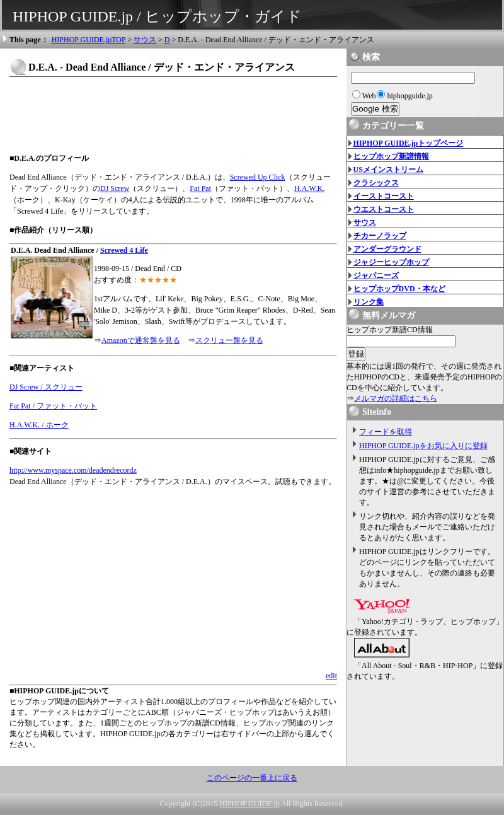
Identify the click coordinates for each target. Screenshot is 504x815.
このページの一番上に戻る (252, 778)
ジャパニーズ (376, 275)
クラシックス (376, 183)
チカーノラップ (380, 236)
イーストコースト (384, 196)
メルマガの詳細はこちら (396, 398)
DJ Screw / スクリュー (46, 387)
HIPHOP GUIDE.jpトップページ (409, 143)
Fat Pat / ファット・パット (53, 406)
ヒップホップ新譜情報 (391, 156)
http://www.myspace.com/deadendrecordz (73, 470)
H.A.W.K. (309, 188)
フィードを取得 (386, 432)
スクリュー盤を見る (229, 340)
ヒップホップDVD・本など (399, 289)
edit (331, 676)
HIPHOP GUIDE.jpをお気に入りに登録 (423, 446)
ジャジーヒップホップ (391, 262)
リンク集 (369, 302)
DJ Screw (115, 188)
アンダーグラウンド (387, 249)
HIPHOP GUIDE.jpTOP (89, 40)
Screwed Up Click (258, 177)
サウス (145, 40)
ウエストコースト (384, 209)
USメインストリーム (388, 170)
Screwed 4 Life (124, 250)
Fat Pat (200, 188)
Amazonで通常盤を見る (141, 340)
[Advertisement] (173, 115)
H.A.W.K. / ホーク (39, 425)
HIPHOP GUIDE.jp (249, 804)
